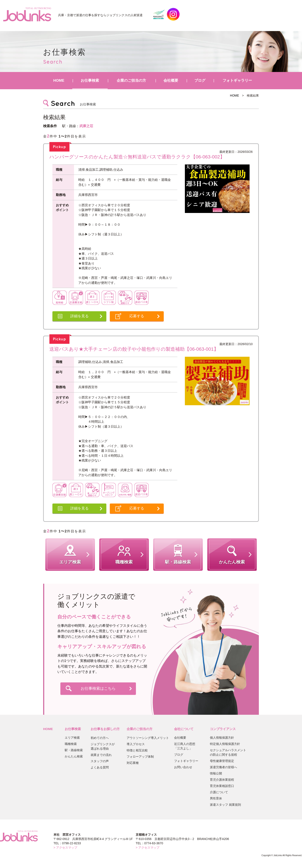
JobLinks (27, 14)
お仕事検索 (90, 81)
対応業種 (133, 763)
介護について (219, 792)
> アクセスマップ (65, 848)
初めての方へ (100, 738)
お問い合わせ (183, 767)
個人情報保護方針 (222, 738)
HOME (59, 81)
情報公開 (216, 773)
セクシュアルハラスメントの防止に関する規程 (228, 752)
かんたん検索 (74, 756)
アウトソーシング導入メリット (148, 738)
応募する (137, 316)
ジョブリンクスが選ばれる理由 (103, 746)
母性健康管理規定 (222, 761)
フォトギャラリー (237, 81)
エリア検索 (72, 738)
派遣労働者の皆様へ (223, 767)
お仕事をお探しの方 (105, 729)
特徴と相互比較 (137, 750)
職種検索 (71, 744)
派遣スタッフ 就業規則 (225, 805)
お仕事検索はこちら (98, 688)
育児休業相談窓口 (222, 786)
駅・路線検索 (74, 750)
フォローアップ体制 (140, 757)
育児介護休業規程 (222, 780)
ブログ (200, 81)
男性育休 (216, 798)
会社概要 (171, 81)
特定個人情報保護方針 (225, 744)
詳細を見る (79, 316)
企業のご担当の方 (131, 81)
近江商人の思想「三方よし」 (185, 746)
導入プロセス (136, 744)
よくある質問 (100, 767)
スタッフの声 (100, 761)
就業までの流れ (101, 755)
